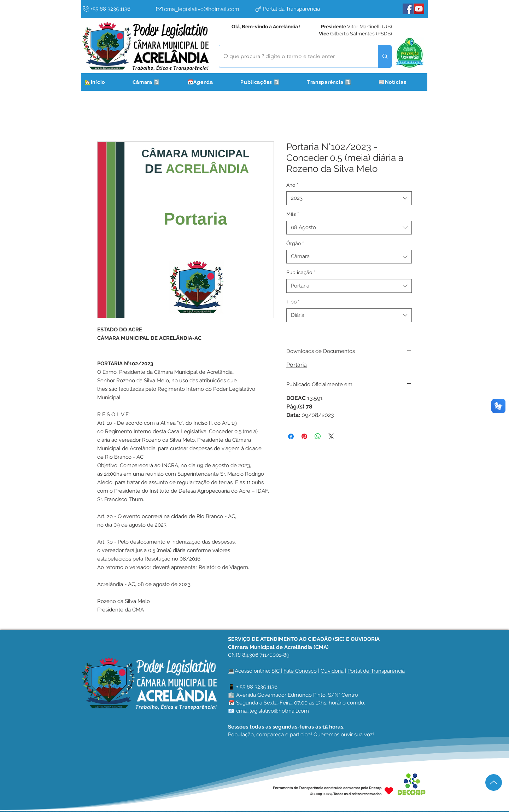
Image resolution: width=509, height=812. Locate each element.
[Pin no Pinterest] (304, 436)
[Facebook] (408, 9)
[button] (155, 82)
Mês (293, 214)
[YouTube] (419, 9)
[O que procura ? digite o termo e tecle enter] (293, 56)
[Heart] (389, 791)
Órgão (295, 243)
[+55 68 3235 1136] (117, 9)
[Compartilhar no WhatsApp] (318, 436)
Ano (292, 185)
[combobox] (349, 198)
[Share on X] (331, 436)
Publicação (301, 272)
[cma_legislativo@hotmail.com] (203, 9)
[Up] (494, 782)
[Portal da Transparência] (302, 9)
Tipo (293, 302)
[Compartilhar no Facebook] (291, 436)
